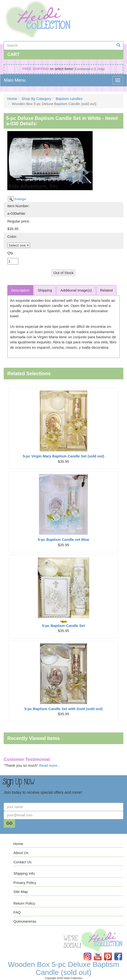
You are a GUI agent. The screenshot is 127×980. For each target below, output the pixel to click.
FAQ (17, 912)
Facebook (122, 953)
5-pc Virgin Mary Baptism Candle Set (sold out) (64, 456)
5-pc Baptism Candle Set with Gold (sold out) (63, 709)
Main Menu (15, 80)
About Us (21, 853)
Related (107, 290)
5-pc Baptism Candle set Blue (63, 539)
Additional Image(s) (76, 290)
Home (12, 99)
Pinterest (111, 953)
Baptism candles (69, 99)
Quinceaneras (25, 921)
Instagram (91, 953)
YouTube (101, 953)
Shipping (45, 290)
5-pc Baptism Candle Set (64, 624)
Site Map (21, 892)
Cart (13, 54)
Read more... (50, 765)
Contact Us (22, 862)
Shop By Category (36, 99)
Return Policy (24, 903)
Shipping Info (24, 873)
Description (20, 290)
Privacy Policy (25, 883)
